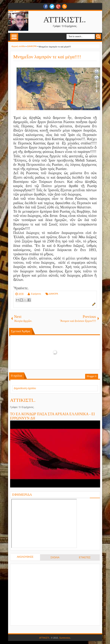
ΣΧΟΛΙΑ (55, 557)
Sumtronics (65, 638)
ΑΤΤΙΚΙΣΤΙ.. (65, 20)
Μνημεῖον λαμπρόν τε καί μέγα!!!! (47, 57)
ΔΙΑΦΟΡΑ (54, 294)
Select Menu (14, 37)
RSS (65, 6)
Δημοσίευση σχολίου (25, 388)
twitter (52, 6)
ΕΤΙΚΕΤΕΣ (85, 557)
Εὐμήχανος (36, 294)
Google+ (58, 6)
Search (98, 37)
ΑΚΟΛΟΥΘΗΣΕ (25, 557)
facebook (46, 6)
